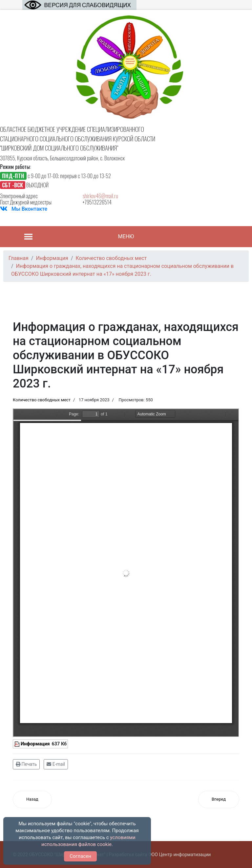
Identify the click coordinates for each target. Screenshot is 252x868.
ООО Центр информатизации (179, 855)
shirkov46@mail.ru (100, 196)
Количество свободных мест (42, 400)
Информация (35, 744)
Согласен (80, 856)
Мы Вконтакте (29, 209)
